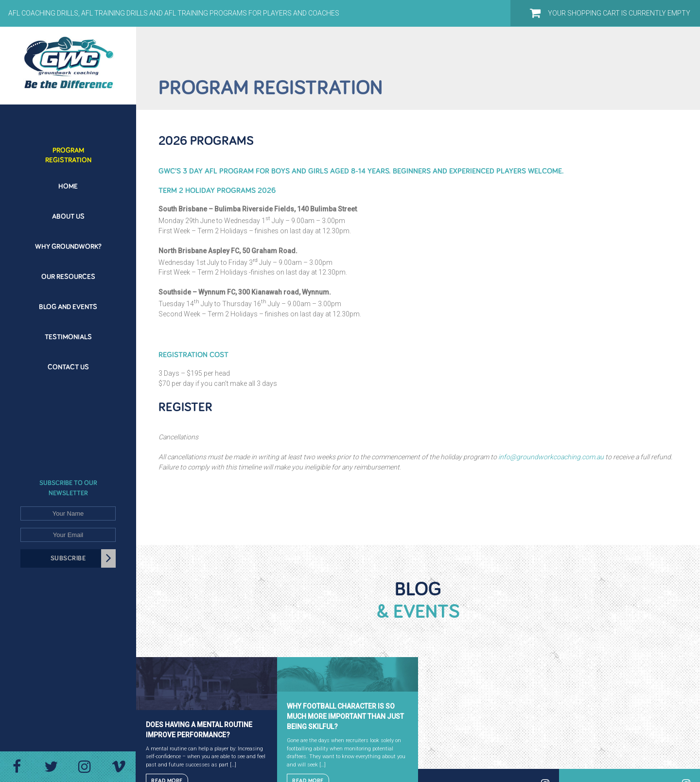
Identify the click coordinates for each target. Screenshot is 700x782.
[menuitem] (68, 149)
